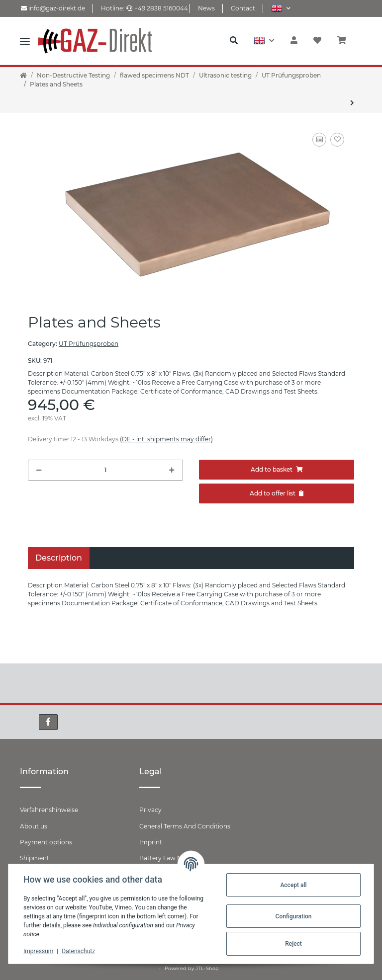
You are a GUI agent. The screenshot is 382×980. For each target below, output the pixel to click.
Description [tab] (59, 558)
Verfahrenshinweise (49, 810)
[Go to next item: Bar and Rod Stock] (352, 103)
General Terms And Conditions (185, 826)
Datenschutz (79, 951)
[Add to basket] (277, 470)
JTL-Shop (207, 968)
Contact (243, 8)
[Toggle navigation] (25, 41)
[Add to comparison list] (319, 140)
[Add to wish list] (337, 140)
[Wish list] (317, 41)
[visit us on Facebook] (48, 722)
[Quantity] (105, 470)
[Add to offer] (277, 493)
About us (34, 826)
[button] (281, 8)
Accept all (292, 885)
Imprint (151, 842)
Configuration (293, 916)
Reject (292, 944)
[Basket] (346, 41)
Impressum (39, 951)
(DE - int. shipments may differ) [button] (166, 439)
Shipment (35, 858)
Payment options (46, 842)
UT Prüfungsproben (89, 344)
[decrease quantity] (39, 470)
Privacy (150, 810)
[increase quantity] (172, 470)
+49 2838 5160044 (157, 8)
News (206, 8)
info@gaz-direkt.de (53, 8)
